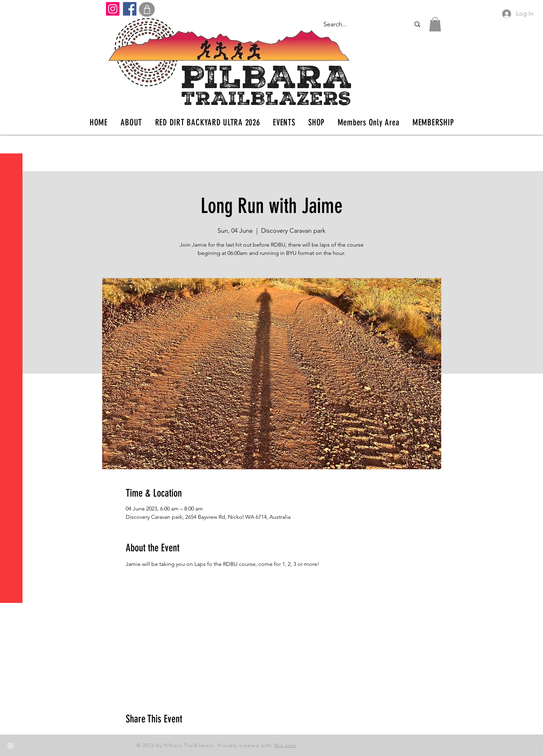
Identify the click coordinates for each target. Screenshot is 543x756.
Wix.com (285, 745)
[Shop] (147, 9)
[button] (12, 10)
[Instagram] (113, 9)
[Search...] (417, 24)
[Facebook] (130, 9)
